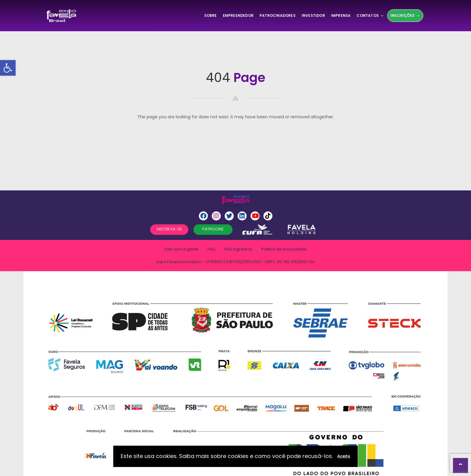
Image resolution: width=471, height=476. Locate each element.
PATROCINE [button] (213, 229)
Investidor (313, 15)
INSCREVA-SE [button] (169, 229)
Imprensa (341, 15)
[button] (8, 68)
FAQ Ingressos (238, 249)
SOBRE (211, 15)
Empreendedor (238, 15)
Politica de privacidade (284, 249)
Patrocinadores (278, 15)
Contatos (370, 15)
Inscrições (405, 15)
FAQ (211, 249)
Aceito (344, 456)
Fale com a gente (181, 249)
